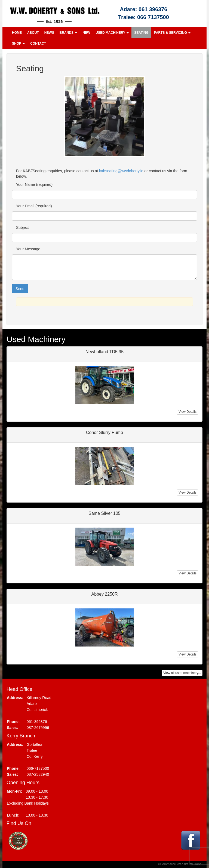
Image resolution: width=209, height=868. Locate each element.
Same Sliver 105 (104, 513)
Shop (18, 44)
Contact (38, 44)
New (86, 33)
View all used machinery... (182, 673)
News (49, 33)
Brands (68, 33)
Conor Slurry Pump (104, 433)
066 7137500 (153, 17)
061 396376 (153, 9)
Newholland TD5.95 (104, 352)
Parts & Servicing (172, 33)
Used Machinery (112, 33)
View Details (188, 412)
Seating (141, 33)
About (33, 33)
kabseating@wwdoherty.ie (121, 171)
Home (17, 33)
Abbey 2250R (105, 594)
